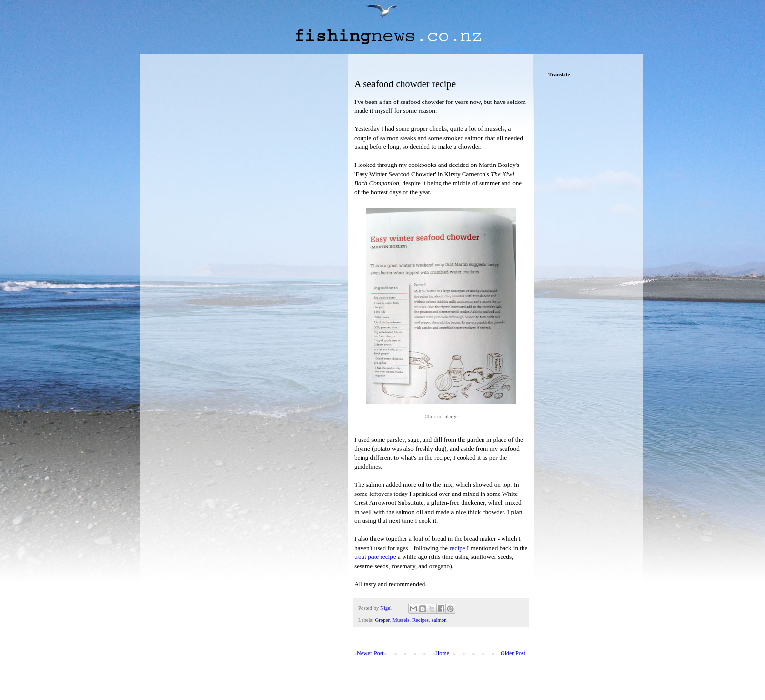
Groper (382, 620)
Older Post (513, 653)
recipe (457, 548)
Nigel (387, 608)
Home (442, 653)
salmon (439, 620)
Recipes (421, 620)
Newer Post (370, 653)
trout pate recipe (375, 557)
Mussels (401, 620)
